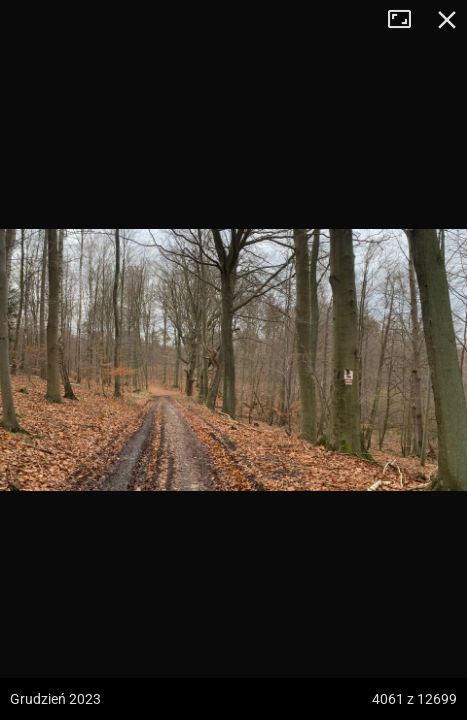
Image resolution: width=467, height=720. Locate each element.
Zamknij (447, 20)
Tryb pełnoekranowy (407, 20)
